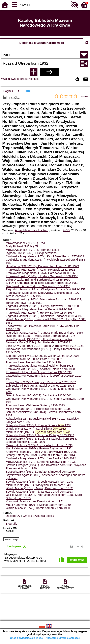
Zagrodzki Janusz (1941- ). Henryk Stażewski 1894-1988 (42, 306)
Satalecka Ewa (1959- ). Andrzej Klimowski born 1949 (40, 472)
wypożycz (77, 560)
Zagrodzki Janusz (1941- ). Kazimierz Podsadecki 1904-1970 (45, 316)
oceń (84, 96)
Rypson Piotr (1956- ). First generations (31, 253)
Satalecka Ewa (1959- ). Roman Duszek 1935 (39, 425)
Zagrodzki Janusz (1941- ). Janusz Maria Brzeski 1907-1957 (45, 333)
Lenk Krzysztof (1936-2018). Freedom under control (39, 339)
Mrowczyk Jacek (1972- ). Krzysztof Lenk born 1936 (39, 445)
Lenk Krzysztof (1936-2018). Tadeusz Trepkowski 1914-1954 (45, 346)
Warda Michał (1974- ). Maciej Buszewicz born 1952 (39, 488)
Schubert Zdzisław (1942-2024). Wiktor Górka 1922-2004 (43, 356)
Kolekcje (34, 79)
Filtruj (27, 91)
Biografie (12, 524)
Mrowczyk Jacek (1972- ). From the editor (33, 250)
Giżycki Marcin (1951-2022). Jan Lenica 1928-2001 (39, 395)
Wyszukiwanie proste (15, 79)
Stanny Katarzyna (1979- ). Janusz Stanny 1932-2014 (40, 455)
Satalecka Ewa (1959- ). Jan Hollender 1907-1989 (38, 342)
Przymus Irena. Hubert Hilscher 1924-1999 (33, 362)
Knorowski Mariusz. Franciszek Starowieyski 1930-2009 (42, 452)
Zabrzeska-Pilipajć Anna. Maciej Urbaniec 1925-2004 (40, 386)
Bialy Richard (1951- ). (22, 246)
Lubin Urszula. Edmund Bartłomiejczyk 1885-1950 (38, 280)
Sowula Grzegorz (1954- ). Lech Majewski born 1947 (40, 482)
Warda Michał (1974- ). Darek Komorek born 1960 (38, 508)
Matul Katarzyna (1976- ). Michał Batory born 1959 (38, 505)
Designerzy (13, 516)
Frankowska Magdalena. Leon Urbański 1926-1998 (39, 372)
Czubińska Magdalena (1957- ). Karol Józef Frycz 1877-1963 (45, 256)
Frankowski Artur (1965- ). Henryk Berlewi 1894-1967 (40, 313)
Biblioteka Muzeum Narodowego (42, 43)
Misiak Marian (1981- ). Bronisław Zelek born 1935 (38, 409)
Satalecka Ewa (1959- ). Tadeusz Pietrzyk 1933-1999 (40, 435)
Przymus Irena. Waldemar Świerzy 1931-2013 (35, 405)
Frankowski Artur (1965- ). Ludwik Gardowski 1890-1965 (42, 276)
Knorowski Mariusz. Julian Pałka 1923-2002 (34, 359)
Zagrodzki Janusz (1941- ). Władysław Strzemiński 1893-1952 (46, 289)
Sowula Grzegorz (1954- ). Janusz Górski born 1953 (39, 492)
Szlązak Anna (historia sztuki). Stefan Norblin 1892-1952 (42, 283)
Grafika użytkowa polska (38, 516)
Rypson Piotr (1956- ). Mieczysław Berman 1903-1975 (41, 336)
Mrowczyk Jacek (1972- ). (26, 243)
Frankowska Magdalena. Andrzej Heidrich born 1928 (39, 366)
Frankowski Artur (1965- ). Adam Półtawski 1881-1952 (40, 270)
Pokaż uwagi (11, 539)
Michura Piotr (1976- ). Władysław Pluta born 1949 (38, 485)
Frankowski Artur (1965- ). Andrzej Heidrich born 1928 (40, 369)
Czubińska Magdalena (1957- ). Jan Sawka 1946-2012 (41, 458)
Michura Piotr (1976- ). (38, 432)
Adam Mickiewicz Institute (32, 230)
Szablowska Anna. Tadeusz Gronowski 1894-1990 (38, 286)
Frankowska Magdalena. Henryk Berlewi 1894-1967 (39, 309)
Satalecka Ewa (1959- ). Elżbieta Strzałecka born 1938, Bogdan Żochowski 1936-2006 (41, 440)
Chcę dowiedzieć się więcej (27, 638)
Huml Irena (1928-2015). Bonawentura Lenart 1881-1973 (42, 266)
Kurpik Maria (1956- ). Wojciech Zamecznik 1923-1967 (41, 382)
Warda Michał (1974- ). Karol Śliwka (36, 429)
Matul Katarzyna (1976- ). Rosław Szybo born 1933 (39, 448)
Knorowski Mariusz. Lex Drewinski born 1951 (35, 501)
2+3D (66, 230)
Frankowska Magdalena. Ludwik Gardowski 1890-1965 (41, 273)
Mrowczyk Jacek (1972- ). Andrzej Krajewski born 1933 (41, 462)
